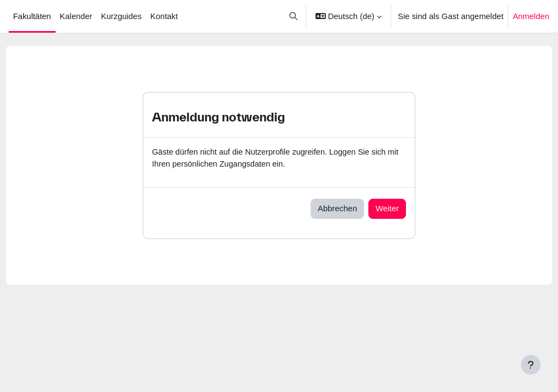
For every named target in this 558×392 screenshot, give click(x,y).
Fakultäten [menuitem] (32, 16)
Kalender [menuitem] (76, 16)
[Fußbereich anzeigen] (531, 365)
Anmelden (531, 16)
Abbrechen (337, 209)
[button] (293, 16)
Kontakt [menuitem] (164, 16)
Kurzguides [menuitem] (121, 16)
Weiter (387, 209)
